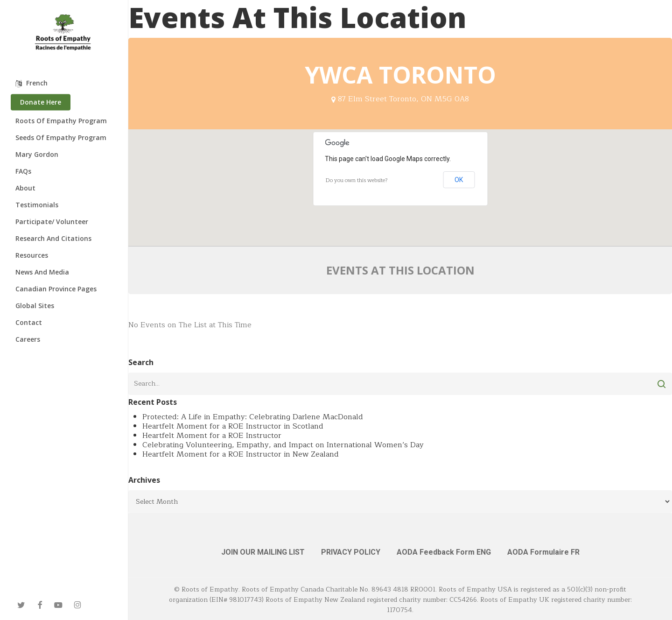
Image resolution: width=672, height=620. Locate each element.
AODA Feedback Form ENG (444, 552)
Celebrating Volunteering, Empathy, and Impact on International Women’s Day (283, 445)
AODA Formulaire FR (543, 552)
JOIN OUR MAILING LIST (263, 552)
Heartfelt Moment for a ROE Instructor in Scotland (233, 426)
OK (459, 180)
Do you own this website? (357, 180)
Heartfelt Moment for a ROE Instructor (212, 436)
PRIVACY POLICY (351, 552)
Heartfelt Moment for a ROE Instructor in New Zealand (241, 454)
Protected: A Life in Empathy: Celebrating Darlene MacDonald (253, 417)
